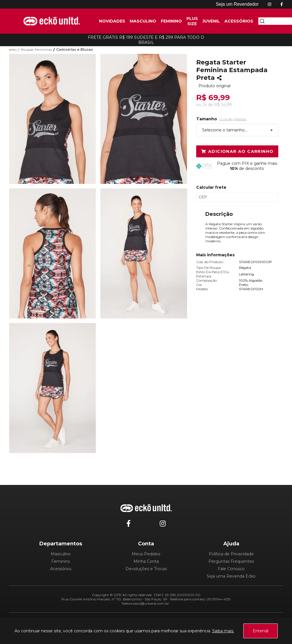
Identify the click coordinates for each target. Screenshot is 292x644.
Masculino (61, 554)
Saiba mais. (223, 631)
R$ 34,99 (223, 105)
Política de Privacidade (231, 554)
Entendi (260, 631)
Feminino (61, 561)
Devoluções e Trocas (146, 569)
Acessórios (61, 569)
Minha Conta (146, 561)
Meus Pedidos (146, 554)
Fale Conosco (231, 569)
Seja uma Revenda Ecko (231, 576)
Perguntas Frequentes (231, 561)
